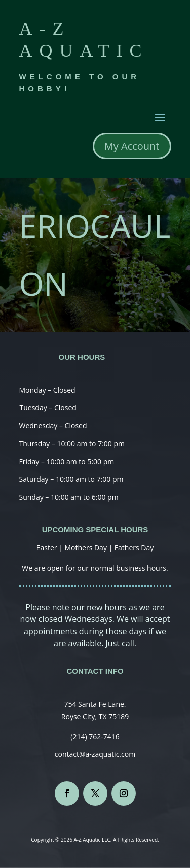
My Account (132, 146)
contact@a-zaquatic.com (95, 754)
